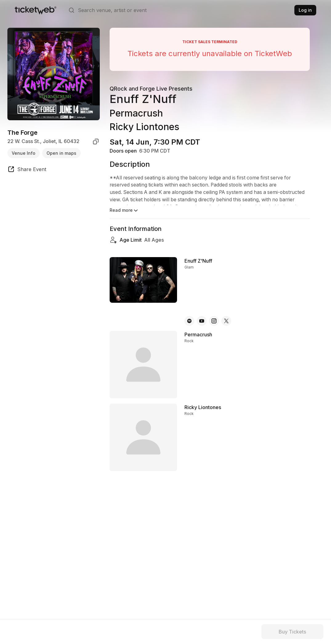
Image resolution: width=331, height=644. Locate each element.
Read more (124, 211)
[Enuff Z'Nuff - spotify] (189, 321)
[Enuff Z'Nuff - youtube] (202, 321)
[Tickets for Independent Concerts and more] (36, 10)
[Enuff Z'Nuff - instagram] (214, 321)
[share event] (27, 170)
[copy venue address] (96, 142)
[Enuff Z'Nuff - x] (226, 321)
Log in (305, 10)
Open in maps (61, 153)
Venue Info (24, 153)
